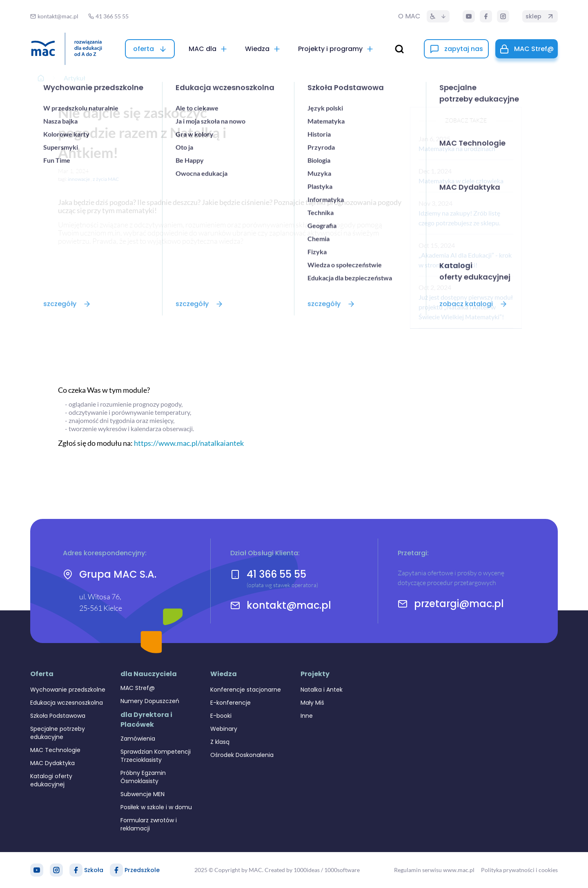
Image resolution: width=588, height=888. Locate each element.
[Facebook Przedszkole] (116, 870)
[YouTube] (469, 16)
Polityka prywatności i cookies (519, 870)
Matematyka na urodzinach (457, 148)
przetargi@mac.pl (459, 604)
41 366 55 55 (276, 574)
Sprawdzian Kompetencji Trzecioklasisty (156, 756)
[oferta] (150, 49)
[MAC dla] (208, 49)
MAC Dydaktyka (52, 763)
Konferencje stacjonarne (246, 690)
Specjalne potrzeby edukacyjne (58, 733)
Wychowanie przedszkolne (68, 690)
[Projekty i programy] (336, 49)
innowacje (79, 179)
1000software (342, 870)
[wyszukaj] (399, 49)
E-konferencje (231, 703)
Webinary (224, 729)
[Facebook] (486, 16)
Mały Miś (312, 703)
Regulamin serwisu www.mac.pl (434, 870)
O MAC (409, 16)
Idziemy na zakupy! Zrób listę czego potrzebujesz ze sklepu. (459, 218)
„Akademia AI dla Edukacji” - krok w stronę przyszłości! (465, 260)
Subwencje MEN (143, 794)
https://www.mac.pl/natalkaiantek (189, 443)
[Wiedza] (263, 49)
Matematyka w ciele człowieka (461, 181)
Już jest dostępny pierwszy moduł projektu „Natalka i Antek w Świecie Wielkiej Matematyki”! (466, 307)
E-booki (221, 716)
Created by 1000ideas (292, 870)
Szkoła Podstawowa (58, 716)
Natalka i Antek (322, 690)
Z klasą (220, 742)
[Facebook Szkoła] (76, 870)
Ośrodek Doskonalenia (242, 755)
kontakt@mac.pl (289, 605)
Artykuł (75, 78)
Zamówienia (138, 739)
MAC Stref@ (138, 688)
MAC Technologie (55, 750)
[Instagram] (503, 16)
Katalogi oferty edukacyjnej (51, 780)
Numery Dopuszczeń (150, 701)
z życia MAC (106, 179)
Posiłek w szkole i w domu (156, 807)
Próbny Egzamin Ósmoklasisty (143, 777)
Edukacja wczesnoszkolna (67, 703)
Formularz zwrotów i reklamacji (149, 824)
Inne (307, 716)
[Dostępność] (438, 16)
